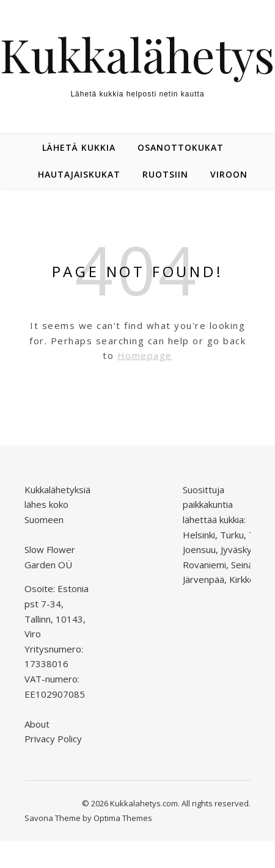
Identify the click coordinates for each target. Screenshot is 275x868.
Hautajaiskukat (79, 174)
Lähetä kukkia (79, 147)
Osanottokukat (181, 147)
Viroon (229, 174)
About (37, 724)
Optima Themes (123, 818)
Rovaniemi (204, 565)
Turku (232, 535)
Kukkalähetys (137, 55)
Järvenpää (204, 579)
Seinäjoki (249, 565)
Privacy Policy (53, 739)
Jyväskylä (240, 549)
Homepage (145, 355)
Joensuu (199, 549)
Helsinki (199, 535)
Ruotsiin (165, 174)
